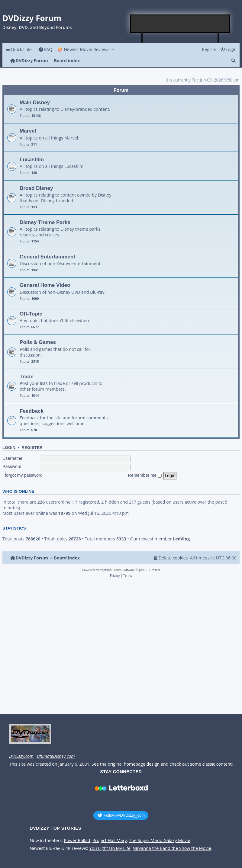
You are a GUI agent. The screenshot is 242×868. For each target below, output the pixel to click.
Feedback (32, 411)
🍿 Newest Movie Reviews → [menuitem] (86, 49)
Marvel (28, 131)
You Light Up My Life (110, 848)
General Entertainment (47, 257)
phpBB (104, 570)
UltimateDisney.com (56, 756)
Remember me (145, 475)
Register (32, 448)
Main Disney (35, 102)
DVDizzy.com (21, 756)
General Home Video (45, 285)
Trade (27, 376)
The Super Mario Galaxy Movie (160, 841)
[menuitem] (45, 49)
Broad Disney (36, 188)
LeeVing (181, 539)
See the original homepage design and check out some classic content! (162, 764)
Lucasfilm (32, 159)
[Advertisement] (180, 24)
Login (9, 448)
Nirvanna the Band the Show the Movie (172, 848)
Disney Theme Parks (45, 222)
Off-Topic (31, 314)
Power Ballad (77, 841)
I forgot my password (23, 475)
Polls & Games (38, 342)
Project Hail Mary (110, 841)
